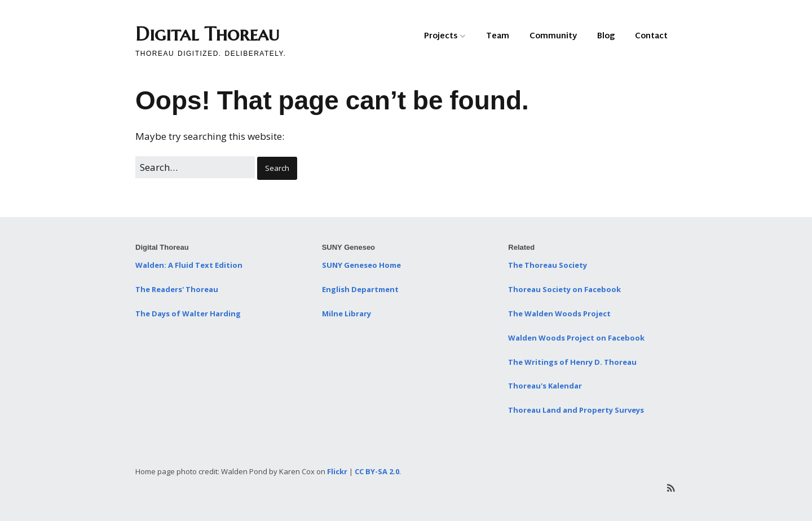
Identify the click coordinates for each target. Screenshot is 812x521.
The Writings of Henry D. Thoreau (572, 362)
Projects (441, 36)
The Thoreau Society (548, 265)
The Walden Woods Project (559, 314)
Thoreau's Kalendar (545, 386)
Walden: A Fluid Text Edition (189, 265)
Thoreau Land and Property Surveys (576, 410)
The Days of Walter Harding (188, 314)
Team (498, 36)
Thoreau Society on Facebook (564, 289)
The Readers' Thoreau (177, 289)
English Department (360, 289)
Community (553, 36)
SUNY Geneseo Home (361, 265)
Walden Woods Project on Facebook (576, 338)
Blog (606, 36)
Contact (651, 36)
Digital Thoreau (207, 34)
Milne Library (347, 314)
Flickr (337, 471)
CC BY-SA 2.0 (377, 471)
